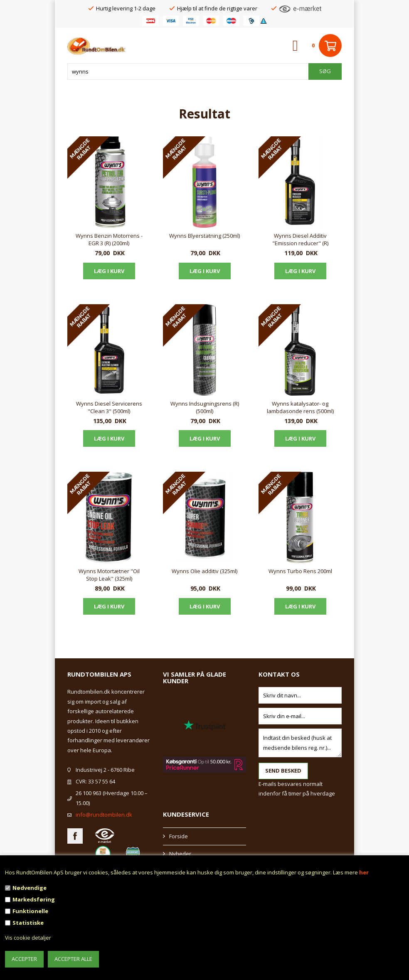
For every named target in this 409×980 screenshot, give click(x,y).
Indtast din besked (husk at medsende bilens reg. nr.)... (300, 743)
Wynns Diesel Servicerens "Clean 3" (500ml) (109, 407)
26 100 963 (89, 793)
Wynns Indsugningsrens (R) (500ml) (205, 407)
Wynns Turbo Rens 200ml (300, 571)
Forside (179, 836)
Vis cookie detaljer (28, 938)
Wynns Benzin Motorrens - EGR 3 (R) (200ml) (109, 239)
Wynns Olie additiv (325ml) (204, 571)
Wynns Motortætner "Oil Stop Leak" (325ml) (109, 575)
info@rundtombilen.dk (104, 815)
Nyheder (180, 854)
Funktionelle (30, 911)
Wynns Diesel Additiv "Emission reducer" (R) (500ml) (300, 240)
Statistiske (28, 923)
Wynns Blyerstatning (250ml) (204, 236)
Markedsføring (34, 899)
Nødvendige (30, 888)
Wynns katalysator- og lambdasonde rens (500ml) (300, 407)
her (364, 872)
